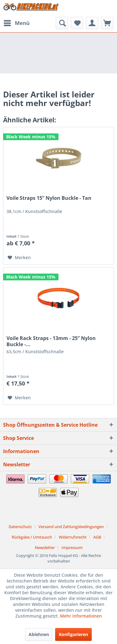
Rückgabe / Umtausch (32, 537)
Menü (17, 22)
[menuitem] (16, 23)
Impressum (72, 547)
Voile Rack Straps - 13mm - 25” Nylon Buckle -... (51, 341)
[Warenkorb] (107, 23)
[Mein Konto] (92, 23)
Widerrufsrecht (73, 537)
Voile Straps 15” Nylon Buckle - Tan (49, 198)
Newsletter (45, 547)
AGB (97, 537)
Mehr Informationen (81, 616)
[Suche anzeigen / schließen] (62, 23)
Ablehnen (39, 634)
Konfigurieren (73, 634)
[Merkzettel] (77, 23)
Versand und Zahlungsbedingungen (71, 527)
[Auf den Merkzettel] (19, 258)
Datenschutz (20, 527)
